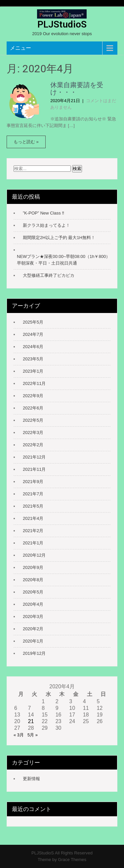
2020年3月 (33, 617)
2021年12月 (34, 457)
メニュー (21, 48)
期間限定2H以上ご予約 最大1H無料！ (59, 238)
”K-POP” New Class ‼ (43, 213)
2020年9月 (33, 567)
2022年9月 (33, 396)
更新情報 (31, 779)
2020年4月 (33, 604)
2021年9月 (33, 482)
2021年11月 (34, 469)
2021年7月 (33, 494)
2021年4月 (33, 518)
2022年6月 (33, 408)
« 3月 (19, 735)
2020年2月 (33, 629)
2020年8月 (33, 580)
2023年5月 (33, 359)
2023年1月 (33, 371)
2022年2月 (33, 445)
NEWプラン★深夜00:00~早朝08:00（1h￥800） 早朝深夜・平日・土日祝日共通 (64, 260)
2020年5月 (33, 592)
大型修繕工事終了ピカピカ (49, 275)
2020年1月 (33, 641)
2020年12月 (34, 555)
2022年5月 (33, 420)
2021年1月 (33, 543)
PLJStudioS (62, 24)
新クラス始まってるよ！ (46, 225)
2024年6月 (33, 347)
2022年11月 (34, 383)
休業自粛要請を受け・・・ (77, 89)
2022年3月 (33, 433)
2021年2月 (33, 531)
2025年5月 (33, 322)
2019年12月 (34, 653)
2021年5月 (33, 506)
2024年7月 (33, 334)
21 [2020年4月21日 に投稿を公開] (31, 721)
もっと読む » (26, 142)
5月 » (33, 735)
